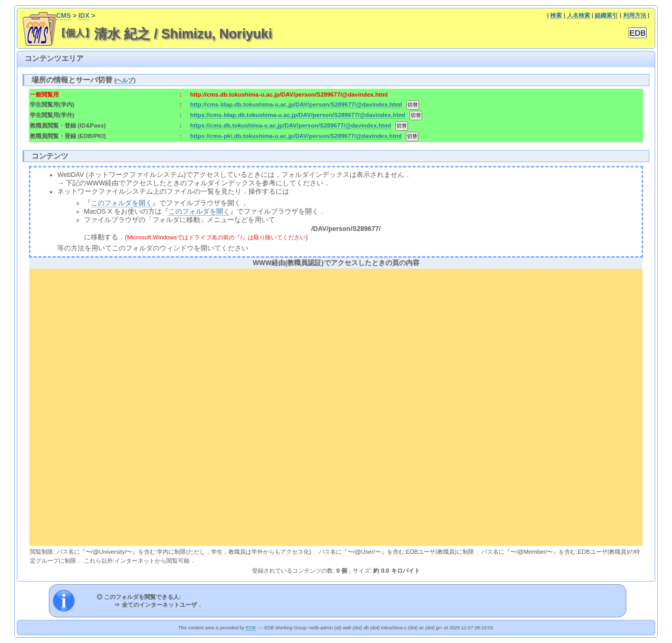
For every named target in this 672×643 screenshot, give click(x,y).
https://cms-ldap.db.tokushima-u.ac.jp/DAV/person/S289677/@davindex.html (298, 115)
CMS (64, 16)
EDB (250, 628)
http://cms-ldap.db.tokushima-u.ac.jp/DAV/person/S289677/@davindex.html (296, 104)
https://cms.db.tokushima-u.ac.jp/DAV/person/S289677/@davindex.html (291, 125)
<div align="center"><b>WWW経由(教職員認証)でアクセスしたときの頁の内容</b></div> (336, 406)
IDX (84, 16)
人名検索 (579, 15)
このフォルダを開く (122, 203)
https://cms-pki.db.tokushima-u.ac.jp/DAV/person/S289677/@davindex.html (296, 136)
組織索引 (606, 15)
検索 (556, 15)
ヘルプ (125, 80)
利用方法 (635, 15)
